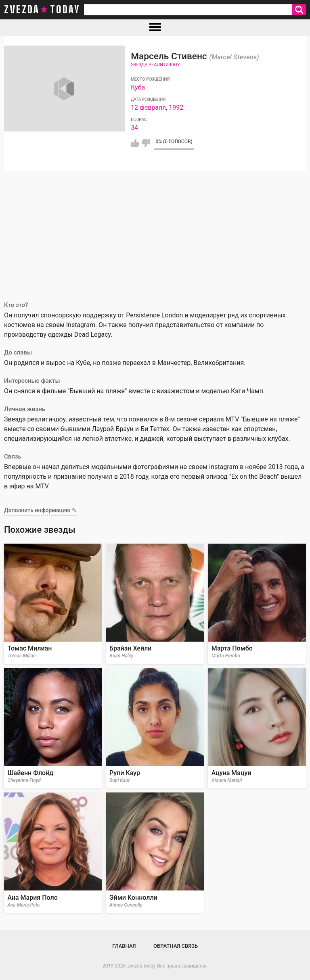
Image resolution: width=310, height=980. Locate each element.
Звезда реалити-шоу (155, 65)
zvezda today (42, 10)
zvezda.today (141, 966)
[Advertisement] (155, 231)
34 (134, 128)
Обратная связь (176, 946)
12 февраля (148, 107)
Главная (124, 946)
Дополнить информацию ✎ (40, 510)
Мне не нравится (146, 143)
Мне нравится (135, 143)
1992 (176, 107)
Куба (138, 87)
